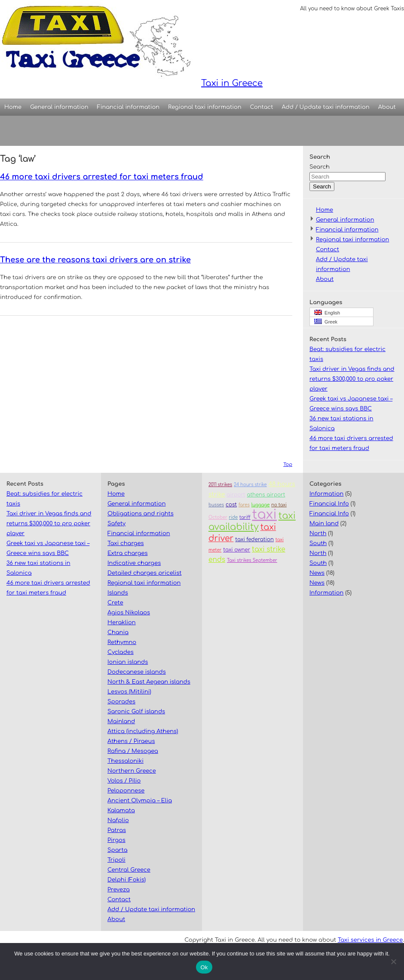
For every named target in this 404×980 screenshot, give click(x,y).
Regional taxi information (205, 107)
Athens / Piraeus (131, 741)
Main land (324, 524)
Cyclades (121, 652)
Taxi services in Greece (370, 940)
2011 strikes (220, 485)
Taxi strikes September (252, 560)
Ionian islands (128, 662)
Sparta (118, 850)
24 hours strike (250, 485)
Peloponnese (126, 791)
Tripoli (116, 860)
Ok (204, 967)
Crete (115, 603)
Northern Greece (132, 771)
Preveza (119, 890)
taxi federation (254, 540)
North (318, 533)
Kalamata (121, 811)
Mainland (121, 721)
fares (244, 505)
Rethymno (122, 642)
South (318, 543)
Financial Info (329, 504)
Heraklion (122, 623)
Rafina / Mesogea (133, 751)
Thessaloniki (125, 761)
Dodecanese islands (137, 672)
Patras (117, 830)
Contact (262, 107)
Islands (118, 593)
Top (288, 464)
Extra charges (128, 553)
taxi (264, 515)
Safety (116, 524)
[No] (393, 962)
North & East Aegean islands (149, 682)
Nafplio (118, 820)
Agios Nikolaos (129, 613)
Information (326, 494)
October (218, 517)
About (387, 107)
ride (234, 517)
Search (320, 167)
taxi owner (237, 550)
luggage (261, 505)
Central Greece (129, 870)
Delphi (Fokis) (127, 880)
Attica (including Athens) (143, 731)
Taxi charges (126, 543)
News (317, 573)
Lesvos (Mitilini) (129, 692)
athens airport (266, 495)
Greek (326, 322)
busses (216, 505)
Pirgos (116, 840)
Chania (118, 632)
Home (13, 107)
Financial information (129, 107)
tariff (245, 517)
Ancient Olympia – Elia (140, 801)
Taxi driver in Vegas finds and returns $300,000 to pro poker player (352, 379)
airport (236, 495)
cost (231, 505)
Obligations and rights (141, 514)
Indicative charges (134, 563)
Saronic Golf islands (136, 712)
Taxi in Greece (131, 44)
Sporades (121, 702)
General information (59, 107)
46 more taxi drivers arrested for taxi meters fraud (102, 177)
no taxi (279, 505)
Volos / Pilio (124, 781)
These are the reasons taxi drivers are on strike (95, 260)
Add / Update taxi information (326, 107)
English (327, 313)
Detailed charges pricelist (144, 573)
